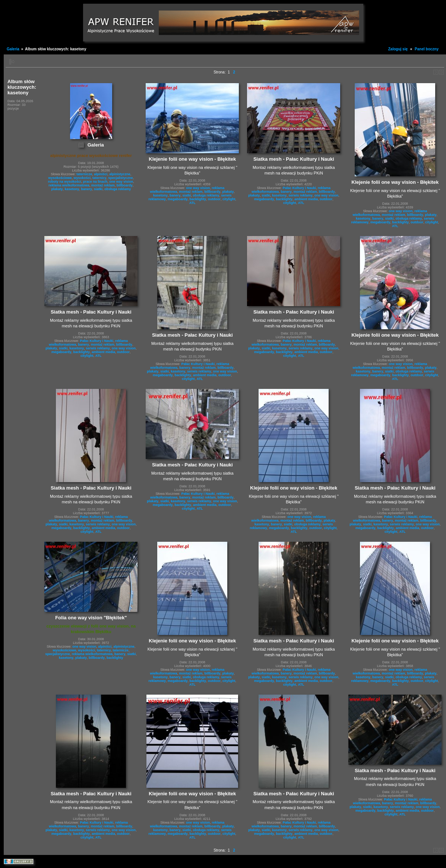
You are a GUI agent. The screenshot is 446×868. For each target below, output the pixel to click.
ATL (192, 203)
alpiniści (101, 174)
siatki (98, 189)
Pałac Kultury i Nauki (300, 188)
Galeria (13, 49)
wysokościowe (60, 178)
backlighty (198, 199)
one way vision (121, 182)
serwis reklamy (301, 195)
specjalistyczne (121, 178)
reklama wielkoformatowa (69, 185)
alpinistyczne (120, 174)
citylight (229, 199)
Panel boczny (427, 49)
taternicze (84, 174)
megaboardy (178, 199)
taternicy (99, 178)
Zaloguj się (398, 49)
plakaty (57, 189)
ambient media (306, 199)
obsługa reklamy (118, 189)
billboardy (125, 185)
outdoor (214, 199)
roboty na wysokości (65, 182)
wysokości (82, 178)
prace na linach (95, 182)
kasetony (72, 189)
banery (87, 189)
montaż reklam (103, 185)
